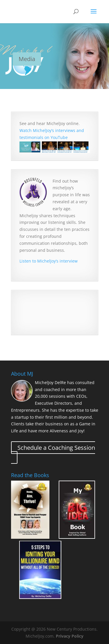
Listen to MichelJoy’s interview (49, 261)
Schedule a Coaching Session (56, 448)
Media (27, 59)
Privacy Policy (70, 636)
